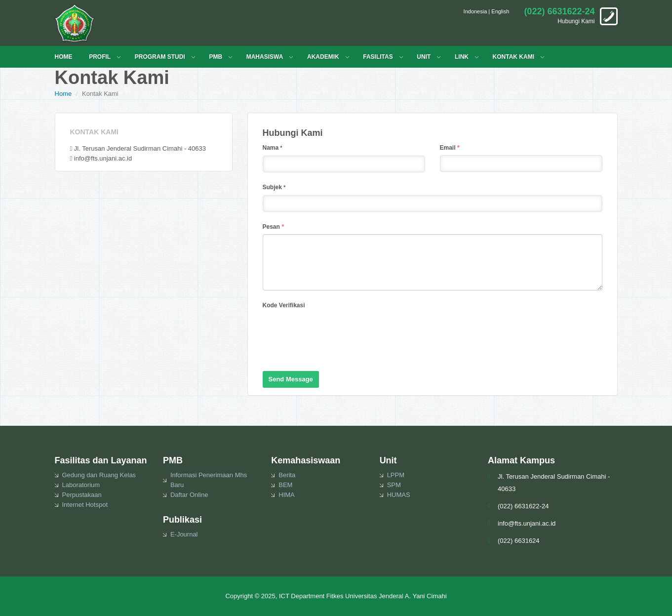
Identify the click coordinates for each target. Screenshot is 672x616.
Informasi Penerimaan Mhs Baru (209, 480)
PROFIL (100, 57)
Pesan (274, 226)
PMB (216, 57)
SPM (394, 485)
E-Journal (184, 534)
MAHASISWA (265, 57)
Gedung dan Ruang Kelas (99, 475)
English (500, 11)
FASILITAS (378, 57)
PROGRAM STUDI (160, 57)
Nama (273, 148)
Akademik (323, 57)
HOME (64, 57)
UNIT (424, 57)
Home (63, 94)
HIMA (287, 495)
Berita (287, 475)
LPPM (396, 475)
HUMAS (399, 495)
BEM (285, 485)
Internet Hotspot (85, 505)
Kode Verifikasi (284, 305)
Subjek (274, 187)
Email (450, 147)
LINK (462, 57)
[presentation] (338, 332)
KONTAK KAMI (514, 57)
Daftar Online (189, 495)
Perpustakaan (82, 495)
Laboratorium (81, 485)
